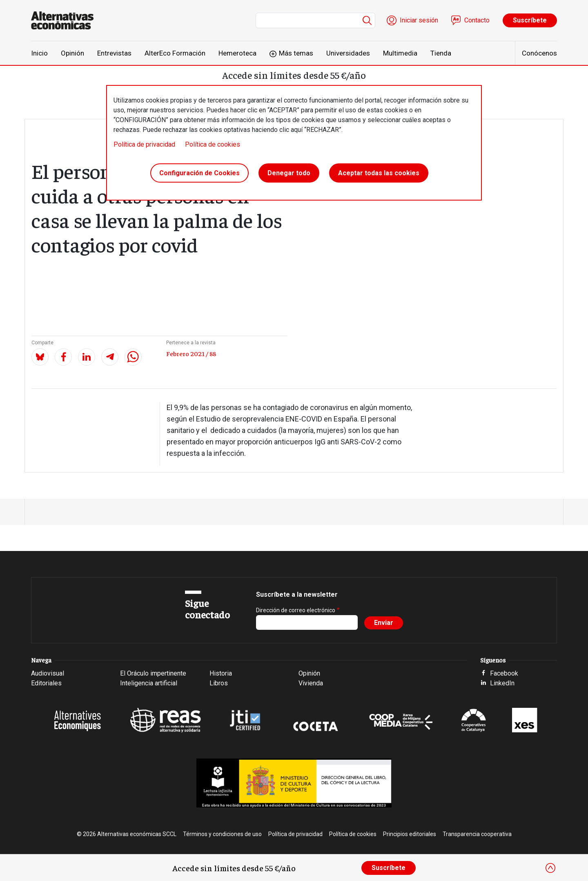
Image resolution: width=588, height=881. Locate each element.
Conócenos (539, 53)
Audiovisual (48, 673)
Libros (219, 683)
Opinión (72, 53)
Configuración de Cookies (199, 173)
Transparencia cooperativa (477, 834)
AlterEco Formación (175, 53)
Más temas (296, 53)
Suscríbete (530, 20)
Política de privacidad (144, 144)
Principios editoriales (410, 834)
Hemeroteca (237, 53)
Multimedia (400, 53)
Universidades (348, 53)
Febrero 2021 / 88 (191, 353)
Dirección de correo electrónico (296, 610)
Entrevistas (114, 53)
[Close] (550, 868)
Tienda (441, 53)
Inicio (39, 53)
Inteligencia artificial (149, 683)
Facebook (504, 673)
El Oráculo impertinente (153, 673)
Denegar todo (289, 173)
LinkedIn (502, 683)
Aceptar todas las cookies (379, 173)
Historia (221, 673)
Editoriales (46, 683)
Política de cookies (213, 144)
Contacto (477, 20)
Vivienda (311, 683)
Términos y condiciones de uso (222, 834)
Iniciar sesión (419, 20)
